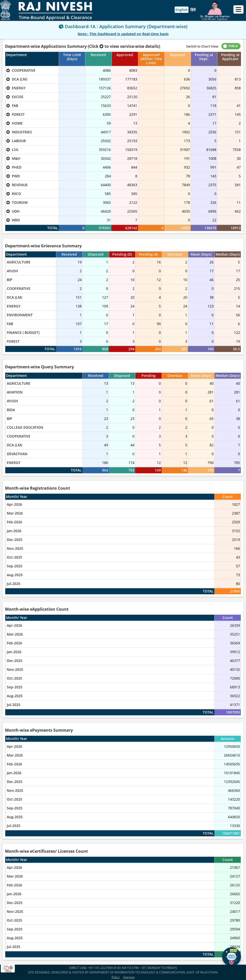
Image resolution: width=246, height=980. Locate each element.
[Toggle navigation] (238, 9)
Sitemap (129, 977)
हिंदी (193, 10)
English (182, 10)
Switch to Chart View (202, 46)
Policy (116, 977)
